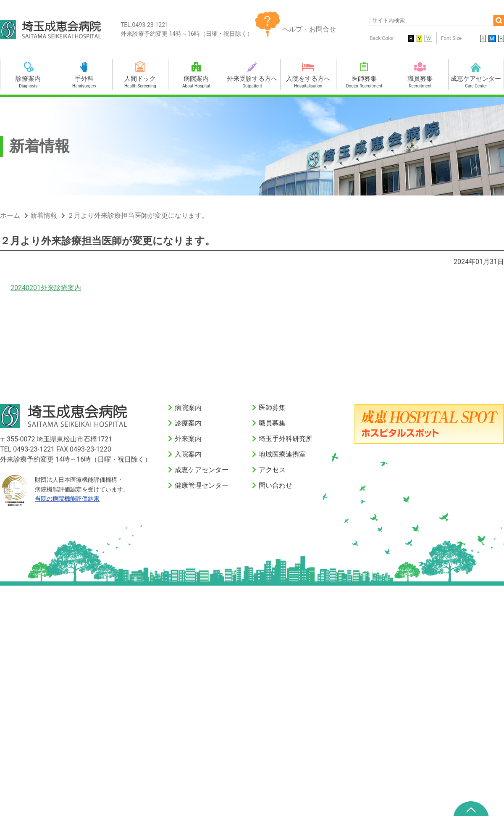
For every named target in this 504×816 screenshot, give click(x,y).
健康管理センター (202, 485)
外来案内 (188, 439)
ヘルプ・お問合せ (309, 29)
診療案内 (188, 423)
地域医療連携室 (282, 454)
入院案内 (188, 454)
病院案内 (188, 408)
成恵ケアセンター (202, 470)
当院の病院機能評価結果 (67, 499)
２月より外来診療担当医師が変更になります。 (138, 215)
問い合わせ (276, 485)
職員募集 (272, 423)
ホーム (10, 215)
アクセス (272, 470)
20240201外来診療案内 (46, 288)
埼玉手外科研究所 (286, 439)
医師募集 (272, 408)
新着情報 (44, 215)
